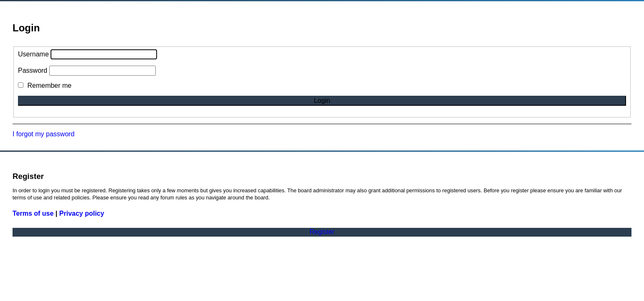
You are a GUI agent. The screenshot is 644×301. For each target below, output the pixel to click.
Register (322, 232)
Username (33, 54)
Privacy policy (82, 213)
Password (33, 70)
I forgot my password (44, 134)
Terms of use (33, 213)
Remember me (45, 85)
